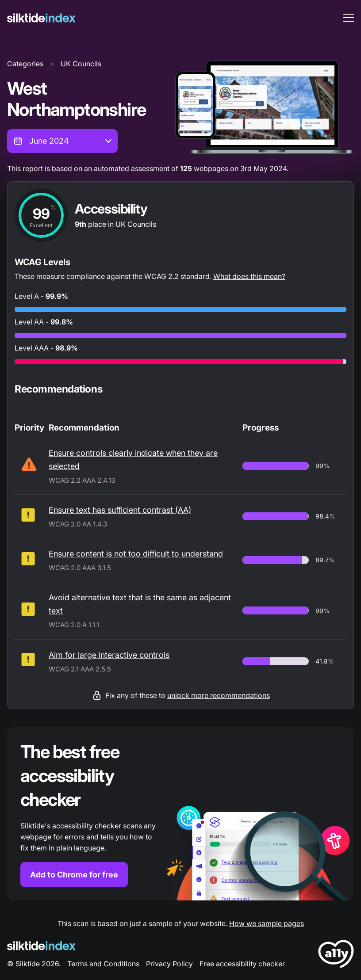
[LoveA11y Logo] (336, 955)
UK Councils (81, 64)
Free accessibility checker (242, 964)
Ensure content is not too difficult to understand (136, 554)
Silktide (28, 964)
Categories (25, 64)
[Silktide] (41, 18)
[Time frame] (62, 141)
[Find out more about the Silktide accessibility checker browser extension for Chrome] (180, 814)
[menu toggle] (349, 18)
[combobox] (62, 141)
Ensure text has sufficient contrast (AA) (120, 510)
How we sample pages (267, 923)
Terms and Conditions (103, 964)
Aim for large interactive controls (109, 655)
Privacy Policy (169, 964)
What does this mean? (249, 276)
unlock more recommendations (219, 695)
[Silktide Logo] (41, 946)
